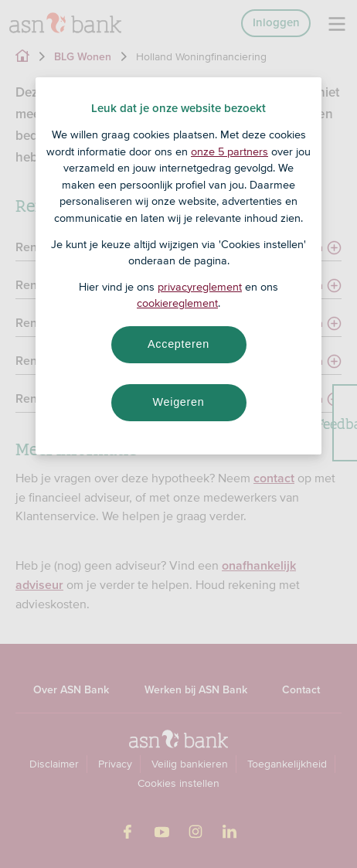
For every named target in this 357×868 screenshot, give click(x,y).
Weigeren (178, 402)
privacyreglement (200, 287)
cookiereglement (177, 303)
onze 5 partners (229, 151)
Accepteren (178, 344)
